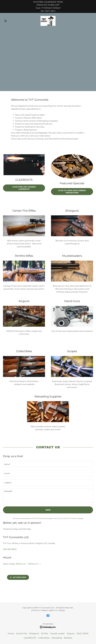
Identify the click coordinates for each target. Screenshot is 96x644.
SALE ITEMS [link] (82, 633)
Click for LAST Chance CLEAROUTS (24, 188)
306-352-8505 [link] (10, 549)
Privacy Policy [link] (57, 518)
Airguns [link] (71, 633)
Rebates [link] (68, 638)
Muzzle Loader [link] (58, 633)
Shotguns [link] (34, 633)
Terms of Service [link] (72, 518)
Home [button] (11, 633)
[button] (10, 21)
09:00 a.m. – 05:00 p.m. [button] (27, 564)
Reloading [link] (57, 638)
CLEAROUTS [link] (30, 638)
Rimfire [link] (45, 633)
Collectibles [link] (44, 638)
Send (48, 510)
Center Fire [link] (22, 633)
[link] (48, 21)
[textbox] (48, 464)
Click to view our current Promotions (72, 192)
